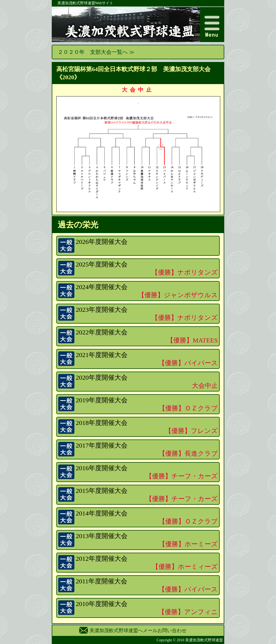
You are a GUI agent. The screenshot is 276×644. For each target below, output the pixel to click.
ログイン (126, 640)
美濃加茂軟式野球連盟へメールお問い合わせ (138, 631)
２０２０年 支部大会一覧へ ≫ (96, 52)
